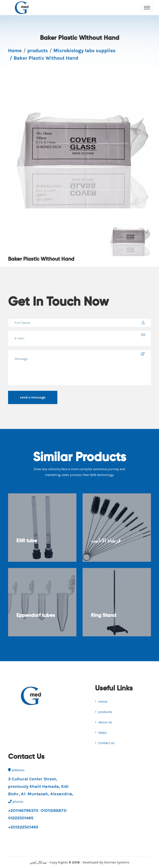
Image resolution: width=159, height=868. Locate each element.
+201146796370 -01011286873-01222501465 (38, 814)
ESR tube (27, 541)
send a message (33, 397)
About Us (104, 722)
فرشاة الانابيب (106, 541)
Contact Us (105, 743)
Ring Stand (104, 615)
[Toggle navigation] (147, 8)
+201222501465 (23, 827)
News (101, 733)
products (38, 51)
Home (15, 51)
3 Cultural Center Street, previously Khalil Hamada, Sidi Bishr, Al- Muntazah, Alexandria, (41, 786)
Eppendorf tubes (36, 615)
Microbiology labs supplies (84, 51)
